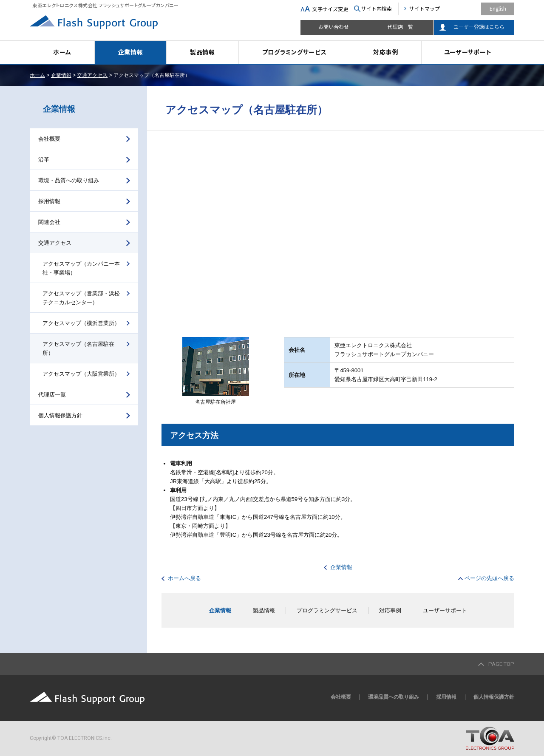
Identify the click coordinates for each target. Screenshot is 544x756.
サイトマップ (425, 8)
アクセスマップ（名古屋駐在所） (78, 348)
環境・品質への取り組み (69, 180)
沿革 (44, 160)
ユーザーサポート (468, 52)
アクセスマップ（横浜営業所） (81, 323)
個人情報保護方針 (60, 415)
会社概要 (49, 139)
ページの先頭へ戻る (489, 578)
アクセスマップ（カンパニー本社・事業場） (81, 268)
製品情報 (203, 52)
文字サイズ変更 (330, 9)
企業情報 (131, 52)
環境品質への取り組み (394, 697)
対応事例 (386, 52)
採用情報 (49, 201)
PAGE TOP (501, 664)
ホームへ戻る (184, 578)
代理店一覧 (400, 27)
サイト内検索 (377, 8)
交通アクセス (92, 75)
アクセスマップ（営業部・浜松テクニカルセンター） (81, 298)
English (498, 8)
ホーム (62, 52)
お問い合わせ (334, 27)
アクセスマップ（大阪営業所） (81, 374)
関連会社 (49, 222)
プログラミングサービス (295, 52)
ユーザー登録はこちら (479, 27)
